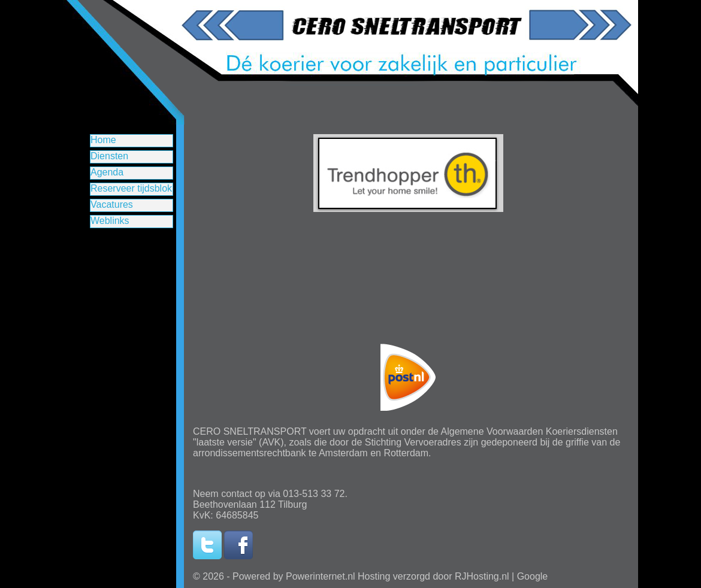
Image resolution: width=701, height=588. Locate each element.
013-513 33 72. (315, 494)
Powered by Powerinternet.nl (294, 576)
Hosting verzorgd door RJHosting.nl (433, 576)
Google (533, 576)
